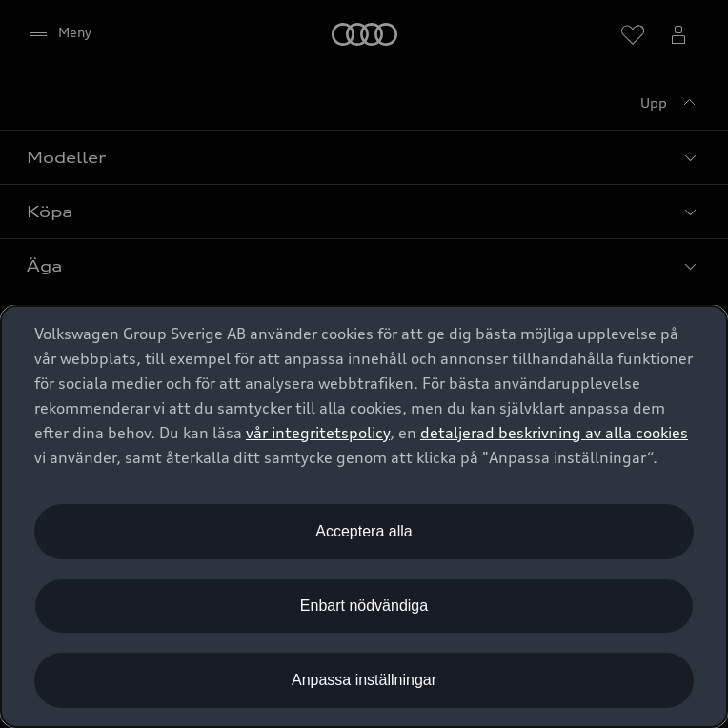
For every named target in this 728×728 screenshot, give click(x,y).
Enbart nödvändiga (364, 606)
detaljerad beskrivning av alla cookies (554, 433)
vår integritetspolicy (318, 433)
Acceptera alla (364, 531)
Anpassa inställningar (364, 680)
